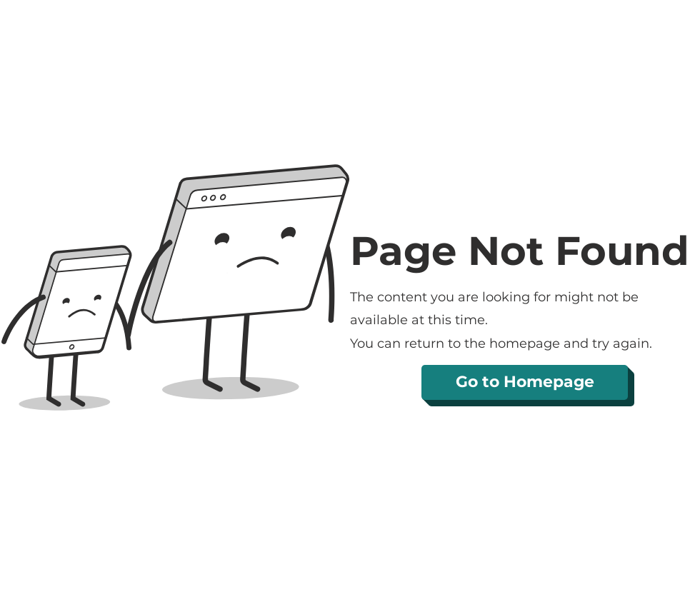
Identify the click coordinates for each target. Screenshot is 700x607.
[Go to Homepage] (525, 382)
